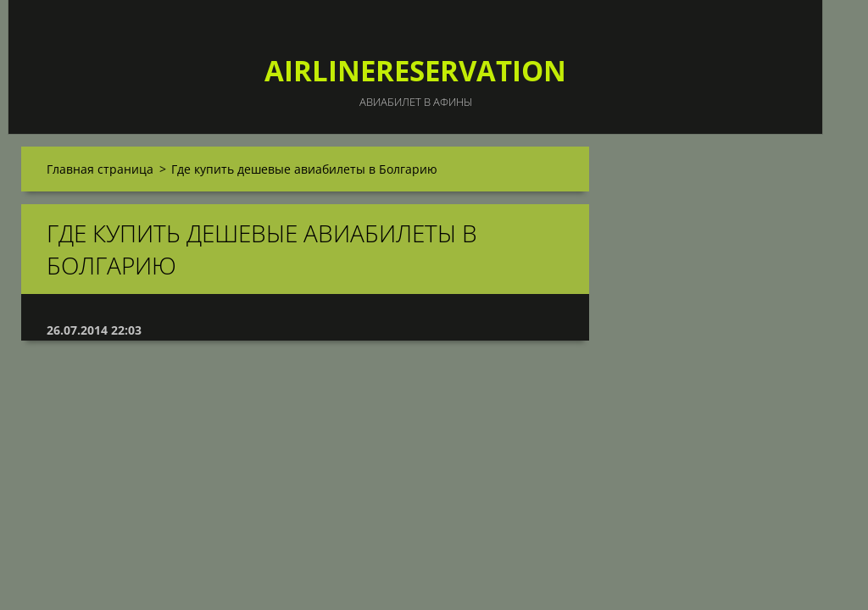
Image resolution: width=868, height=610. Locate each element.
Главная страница (100, 169)
